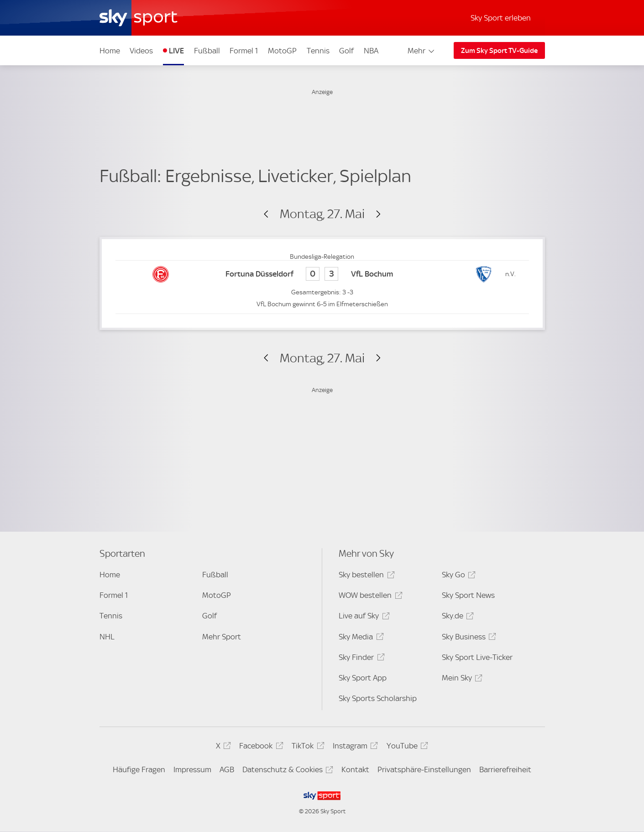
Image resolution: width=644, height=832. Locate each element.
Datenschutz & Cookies (286, 771)
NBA (371, 51)
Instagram (354, 747)
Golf (346, 51)
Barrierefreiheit (505, 769)
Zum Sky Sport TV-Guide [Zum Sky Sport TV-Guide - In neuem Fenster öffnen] (499, 51)
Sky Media (360, 638)
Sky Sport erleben (501, 18)
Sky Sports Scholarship (378, 698)
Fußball (207, 51)
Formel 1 (244, 51)
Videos (141, 51)
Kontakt (355, 769)
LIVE (176, 51)
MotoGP (282, 51)
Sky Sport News (468, 595)
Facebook (260, 747)
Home (110, 51)
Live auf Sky (363, 617)
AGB (227, 769)
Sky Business (468, 638)
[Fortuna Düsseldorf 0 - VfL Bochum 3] (322, 275)
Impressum (192, 769)
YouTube (406, 747)
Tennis (318, 51)
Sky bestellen (365, 576)
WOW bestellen (369, 597)
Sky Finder (360, 659)
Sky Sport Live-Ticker (477, 657)
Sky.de (456, 617)
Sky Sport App (363, 678)
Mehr (421, 51)
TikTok (306, 747)
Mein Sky (461, 679)
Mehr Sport (222, 637)
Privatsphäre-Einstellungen (424, 769)
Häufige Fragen (139, 769)
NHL (107, 637)
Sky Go (457, 576)
